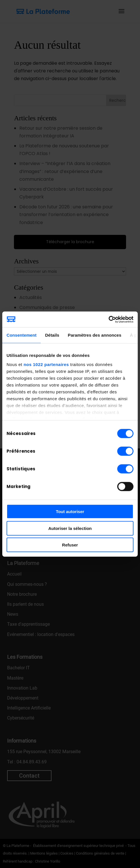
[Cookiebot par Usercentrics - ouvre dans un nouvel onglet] (109, 319)
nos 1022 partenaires (46, 364)
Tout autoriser (70, 512)
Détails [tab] (52, 335)
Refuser (70, 545)
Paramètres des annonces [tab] (94, 335)
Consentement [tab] (21, 335)
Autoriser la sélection (70, 528)
